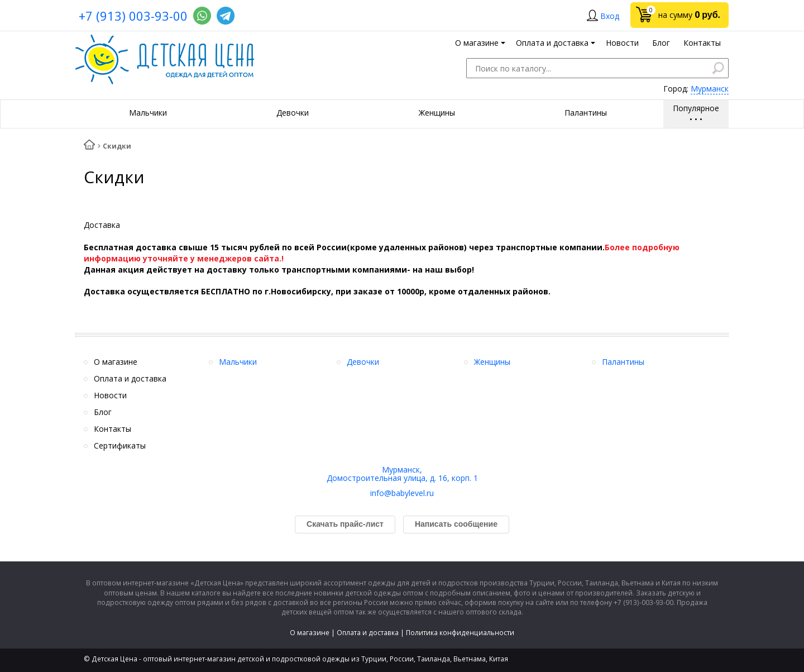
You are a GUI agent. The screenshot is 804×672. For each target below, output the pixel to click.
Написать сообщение (456, 524)
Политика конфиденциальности (460, 633)
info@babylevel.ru (402, 493)
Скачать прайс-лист (345, 524)
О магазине (310, 633)
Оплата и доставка (368, 633)
